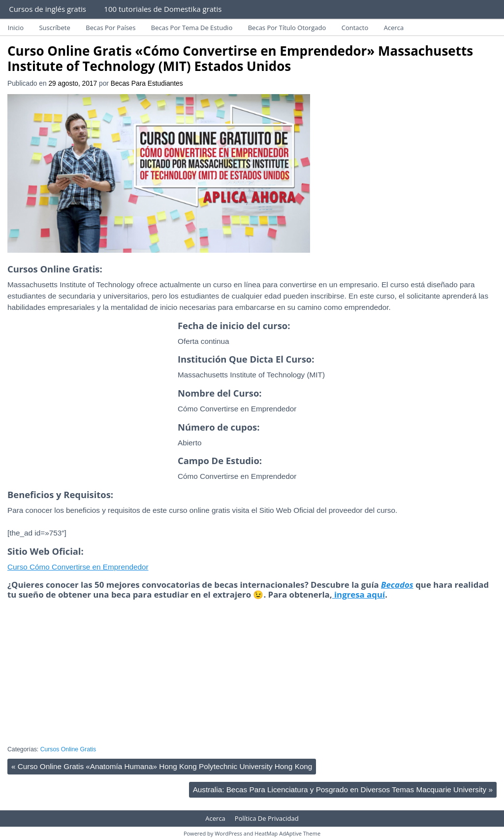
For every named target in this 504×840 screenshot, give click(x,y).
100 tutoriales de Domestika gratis (163, 9)
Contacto (355, 28)
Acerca (394, 28)
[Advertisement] (90, 411)
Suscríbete (54, 28)
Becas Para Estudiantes (147, 84)
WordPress (228, 833)
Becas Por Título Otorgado (287, 28)
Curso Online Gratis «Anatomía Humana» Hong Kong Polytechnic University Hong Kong (162, 766)
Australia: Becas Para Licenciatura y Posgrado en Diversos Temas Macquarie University (343, 790)
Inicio (16, 28)
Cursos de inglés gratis (47, 9)
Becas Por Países (110, 28)
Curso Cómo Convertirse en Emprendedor (78, 567)
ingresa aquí (359, 594)
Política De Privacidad (267, 818)
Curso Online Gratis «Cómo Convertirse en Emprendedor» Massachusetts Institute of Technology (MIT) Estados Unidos (240, 58)
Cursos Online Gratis (68, 749)
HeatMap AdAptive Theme (287, 833)
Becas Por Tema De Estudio (192, 28)
